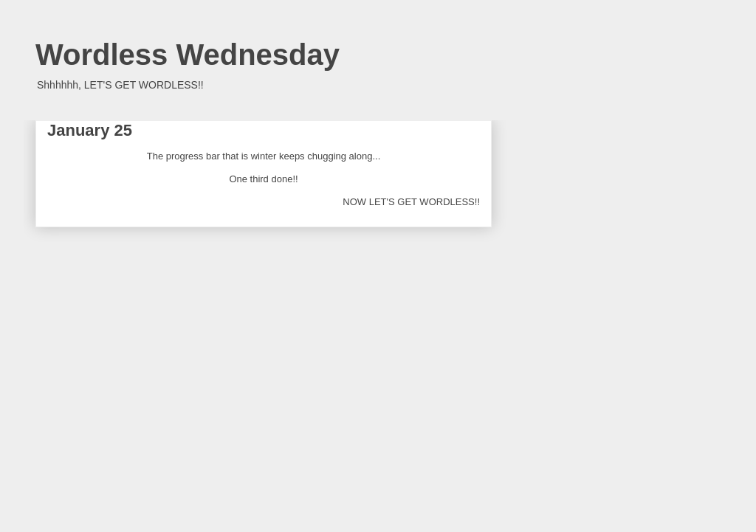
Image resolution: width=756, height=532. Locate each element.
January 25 (90, 130)
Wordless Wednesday (188, 55)
